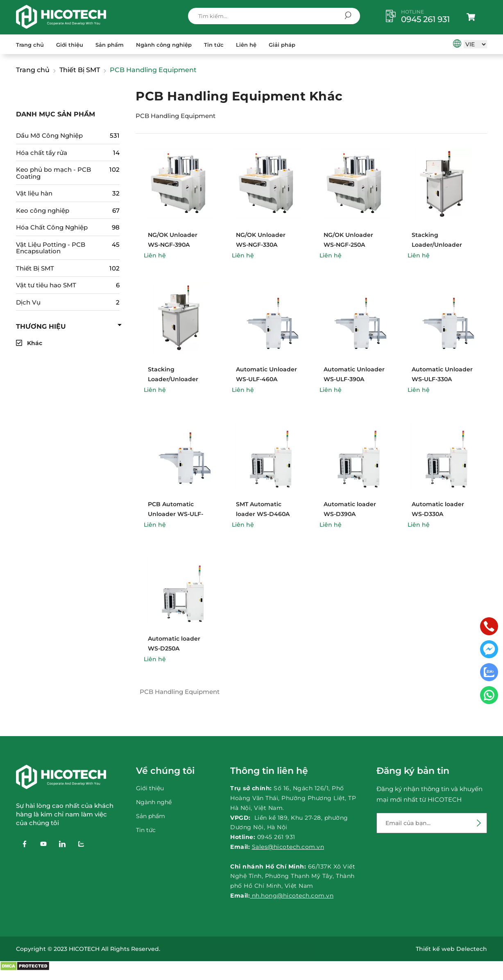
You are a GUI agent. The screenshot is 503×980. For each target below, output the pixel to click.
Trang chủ (30, 45)
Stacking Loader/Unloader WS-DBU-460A (437, 245)
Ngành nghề (154, 802)
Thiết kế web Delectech (451, 949)
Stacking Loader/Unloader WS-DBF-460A (173, 379)
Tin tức (214, 45)
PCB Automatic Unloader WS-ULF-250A (176, 514)
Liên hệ (246, 45)
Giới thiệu (70, 45)
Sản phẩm (110, 45)
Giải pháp (282, 45)
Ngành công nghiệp (164, 45)
